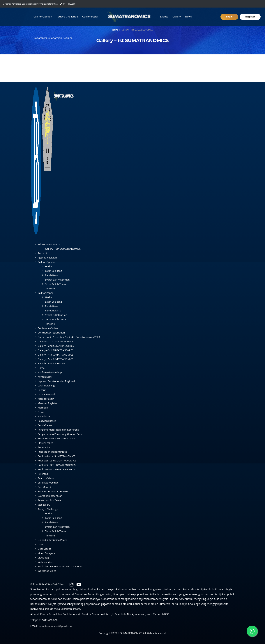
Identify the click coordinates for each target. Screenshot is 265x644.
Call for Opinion (43, 17)
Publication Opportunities (53, 452)
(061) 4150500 (69, 4)
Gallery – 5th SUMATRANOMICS (56, 359)
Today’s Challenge (68, 17)
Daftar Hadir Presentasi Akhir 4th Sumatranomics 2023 (71, 337)
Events (165, 17)
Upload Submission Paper (53, 540)
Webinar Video (46, 562)
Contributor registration (52, 332)
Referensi (43, 474)
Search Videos (46, 478)
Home (115, 30)
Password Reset (47, 421)
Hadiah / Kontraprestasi (52, 363)
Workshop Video (48, 571)
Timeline (50, 288)
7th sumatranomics (49, 244)
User (40, 544)
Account (43, 253)
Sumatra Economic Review (54, 491)
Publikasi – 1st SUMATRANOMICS (58, 456)
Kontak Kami (45, 377)
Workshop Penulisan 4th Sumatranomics (62, 566)
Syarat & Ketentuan (57, 315)
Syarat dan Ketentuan (58, 280)
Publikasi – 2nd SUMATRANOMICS (58, 460)
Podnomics (44, 447)
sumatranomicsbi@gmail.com (57, 626)
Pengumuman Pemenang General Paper (62, 434)
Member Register (48, 403)
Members (43, 407)
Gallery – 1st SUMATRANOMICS (56, 341)
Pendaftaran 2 (54, 310)
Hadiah (49, 266)
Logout (42, 390)
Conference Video (48, 328)
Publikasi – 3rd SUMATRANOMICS (58, 465)
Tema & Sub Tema (56, 284)
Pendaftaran (53, 275)
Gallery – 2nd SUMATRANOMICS (57, 346)
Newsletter (44, 416)
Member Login (46, 399)
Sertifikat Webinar (48, 482)
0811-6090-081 (51, 620)
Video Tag (44, 558)
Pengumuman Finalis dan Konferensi (60, 430)
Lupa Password (47, 394)
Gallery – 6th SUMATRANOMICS (64, 249)
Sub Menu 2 (45, 487)
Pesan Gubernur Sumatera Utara (57, 438)
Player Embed (46, 443)
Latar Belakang (54, 271)
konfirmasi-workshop (50, 372)
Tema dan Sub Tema (50, 500)
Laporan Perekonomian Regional (54, 38)
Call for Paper (91, 17)
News (189, 17)
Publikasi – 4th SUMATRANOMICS (58, 469)
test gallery (44, 505)
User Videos (45, 549)
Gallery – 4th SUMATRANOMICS (56, 355)
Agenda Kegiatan (48, 257)
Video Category (47, 553)
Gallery (177, 17)
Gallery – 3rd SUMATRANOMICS (57, 350)
